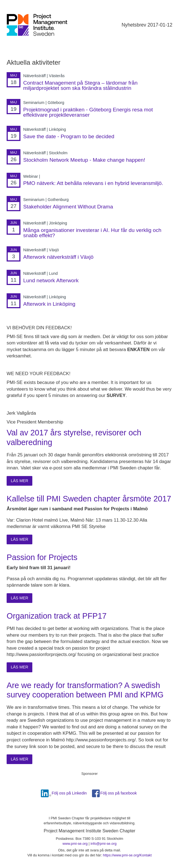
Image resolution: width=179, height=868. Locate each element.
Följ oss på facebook (119, 793)
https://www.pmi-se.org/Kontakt (127, 855)
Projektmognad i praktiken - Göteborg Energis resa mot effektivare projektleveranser (88, 112)
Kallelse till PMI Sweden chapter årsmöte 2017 (89, 499)
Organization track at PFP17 (57, 616)
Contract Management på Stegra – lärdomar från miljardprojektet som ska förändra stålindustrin (80, 85)
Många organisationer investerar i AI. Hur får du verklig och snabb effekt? (92, 233)
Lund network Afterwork (51, 280)
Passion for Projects (42, 557)
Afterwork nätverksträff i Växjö (58, 257)
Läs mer (19, 481)
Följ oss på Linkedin (69, 793)
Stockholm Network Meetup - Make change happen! (84, 160)
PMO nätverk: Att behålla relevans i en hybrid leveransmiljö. (93, 183)
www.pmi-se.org (75, 844)
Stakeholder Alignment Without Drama (68, 207)
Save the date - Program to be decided (69, 136)
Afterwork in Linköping (49, 304)
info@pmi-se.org (104, 844)
